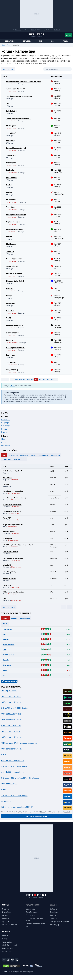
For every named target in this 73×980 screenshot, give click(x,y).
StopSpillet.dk (57, 30)
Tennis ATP (10, 251)
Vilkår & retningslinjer (10, 945)
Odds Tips (6, 909)
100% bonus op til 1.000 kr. (11, 720)
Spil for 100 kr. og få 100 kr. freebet (14, 708)
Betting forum (55, 909)
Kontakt (5, 936)
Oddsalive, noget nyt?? (15, 325)
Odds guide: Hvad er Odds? (59, 921)
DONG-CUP (10, 141)
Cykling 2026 (7, 585)
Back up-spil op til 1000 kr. (11, 726)
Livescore (53, 918)
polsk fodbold (11, 177)
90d (4, 624)
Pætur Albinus (7, 629)
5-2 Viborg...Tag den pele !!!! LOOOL (19, 96)
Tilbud (28, 927)
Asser (5, 650)
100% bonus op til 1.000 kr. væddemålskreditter (19, 743)
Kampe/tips (6, 419)
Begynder (5, 432)
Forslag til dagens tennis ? (16, 148)
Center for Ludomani (10, 925)
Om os (5, 939)
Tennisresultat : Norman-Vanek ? (18, 118)
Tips (41, 41)
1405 (40, 380)
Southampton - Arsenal (10, 552)
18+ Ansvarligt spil (27, 972)
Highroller (6, 660)
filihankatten (7, 665)
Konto (69, 35)
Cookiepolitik (7, 951)
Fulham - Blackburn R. (14, 274)
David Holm (11, 355)
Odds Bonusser (31, 912)
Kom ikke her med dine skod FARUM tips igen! (23, 81)
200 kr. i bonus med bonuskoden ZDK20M (17, 807)
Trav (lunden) (11, 362)
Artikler (5, 915)
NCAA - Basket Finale (14, 259)
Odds (53, 41)
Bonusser (27, 41)
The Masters (11, 155)
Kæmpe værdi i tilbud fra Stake (13, 558)
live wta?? (10, 288)
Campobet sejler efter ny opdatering (14, 498)
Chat (3, 439)
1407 (48, 380)
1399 (16, 380)
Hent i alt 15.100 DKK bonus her (36, 816)
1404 (36, 380)
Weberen (6, 639)
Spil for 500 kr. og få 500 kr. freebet (14, 795)
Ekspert (6, 618)
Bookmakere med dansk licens (35, 919)
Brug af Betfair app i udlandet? (13, 525)
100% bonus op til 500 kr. (11, 731)
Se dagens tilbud (8, 801)
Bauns (5, 670)
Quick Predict (25, 618)
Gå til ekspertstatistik (9, 681)
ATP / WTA (10, 311)
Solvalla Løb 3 (11, 111)
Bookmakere (10, 41)
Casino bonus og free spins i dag (13, 491)
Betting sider (31, 909)
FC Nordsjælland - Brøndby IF (12, 471)
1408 (52, 380)
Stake (5, 599)
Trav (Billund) (11, 133)
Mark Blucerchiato (9, 655)
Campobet (6, 484)
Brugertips (5, 423)
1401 (24, 380)
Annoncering (7, 942)
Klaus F (5, 634)
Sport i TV (6, 921)
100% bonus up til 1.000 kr (11, 696)
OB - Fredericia (7, 478)
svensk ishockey (12, 266)
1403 (32, 380)
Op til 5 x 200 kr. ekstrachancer (13, 761)
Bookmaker (10, 170)
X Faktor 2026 (7, 538)
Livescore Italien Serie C (15, 281)
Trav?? (9, 318)
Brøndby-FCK (11, 163)
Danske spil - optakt (9, 578)
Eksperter (6, 918)
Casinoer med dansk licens (35, 924)
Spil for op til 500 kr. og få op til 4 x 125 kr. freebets (20, 778)
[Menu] (3, 35)
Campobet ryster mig (9, 572)
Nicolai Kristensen (9, 644)
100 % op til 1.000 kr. (9, 691)
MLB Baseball (11, 200)
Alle (4, 455)
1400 (20, 380)
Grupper (4, 442)
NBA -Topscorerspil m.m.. (16, 348)
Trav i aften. (11, 207)
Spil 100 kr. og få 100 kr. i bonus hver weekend (18, 545)
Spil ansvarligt (18, 30)
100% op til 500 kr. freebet (11, 714)
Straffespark (11, 126)
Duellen (9, 192)
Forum (66, 41)
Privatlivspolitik (8, 948)
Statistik (53, 915)
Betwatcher (13, 455)
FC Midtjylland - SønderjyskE (12, 504)
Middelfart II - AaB (9, 531)
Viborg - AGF (7, 518)
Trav (8, 104)
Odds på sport (7, 912)
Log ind (12, 385)
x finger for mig (12, 370)
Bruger (14, 618)
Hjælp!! (9, 185)
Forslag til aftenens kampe (16, 214)
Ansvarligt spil (55, 925)
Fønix (4, 675)
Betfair (4, 755)
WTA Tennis (11, 303)
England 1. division (13, 222)
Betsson (4, 790)
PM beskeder (6, 445)
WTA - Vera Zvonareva (15, 229)
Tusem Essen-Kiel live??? (15, 89)
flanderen (10, 340)
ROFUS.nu (33, 30)
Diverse (4, 429)
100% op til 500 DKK (9, 784)
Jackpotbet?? (7, 565)
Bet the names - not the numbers (13, 592)
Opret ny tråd (8, 69)
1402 (28, 380)
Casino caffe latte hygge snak (12, 511)
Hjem (3, 45)
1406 (44, 380)
